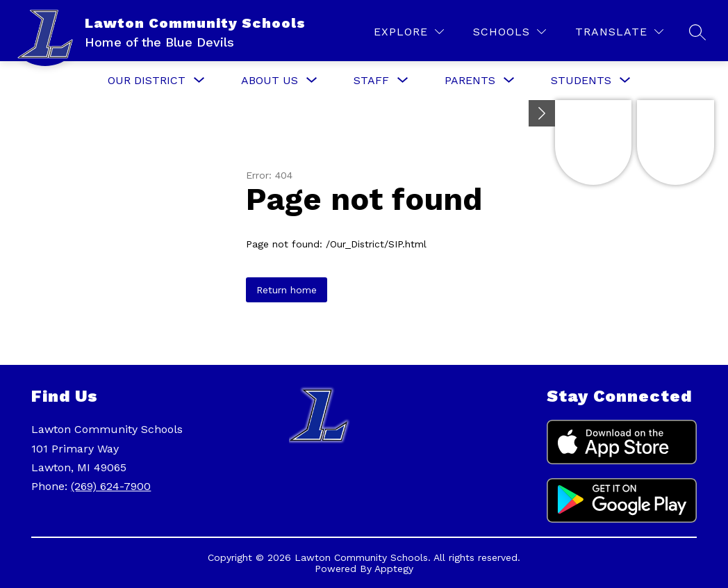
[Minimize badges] (542, 113)
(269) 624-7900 (111, 486)
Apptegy (394, 569)
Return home (287, 290)
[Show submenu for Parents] (470, 81)
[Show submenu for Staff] (371, 81)
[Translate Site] (619, 32)
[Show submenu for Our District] (147, 81)
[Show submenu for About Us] (270, 81)
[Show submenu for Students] (581, 81)
